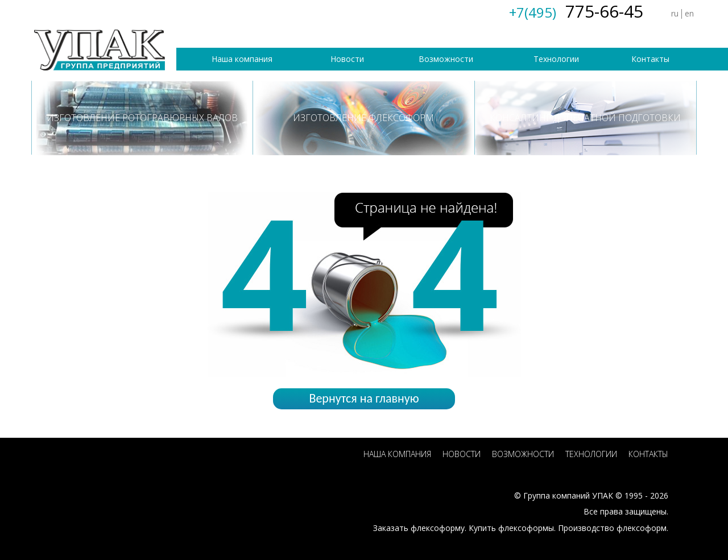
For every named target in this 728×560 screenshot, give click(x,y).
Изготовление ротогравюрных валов (142, 118)
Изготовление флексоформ (363, 118)
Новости (347, 59)
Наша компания (242, 59)
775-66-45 (576, 11)
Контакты (650, 59)
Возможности (446, 59)
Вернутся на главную (364, 398)
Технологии (556, 59)
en (689, 13)
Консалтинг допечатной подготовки (585, 118)
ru (675, 13)
